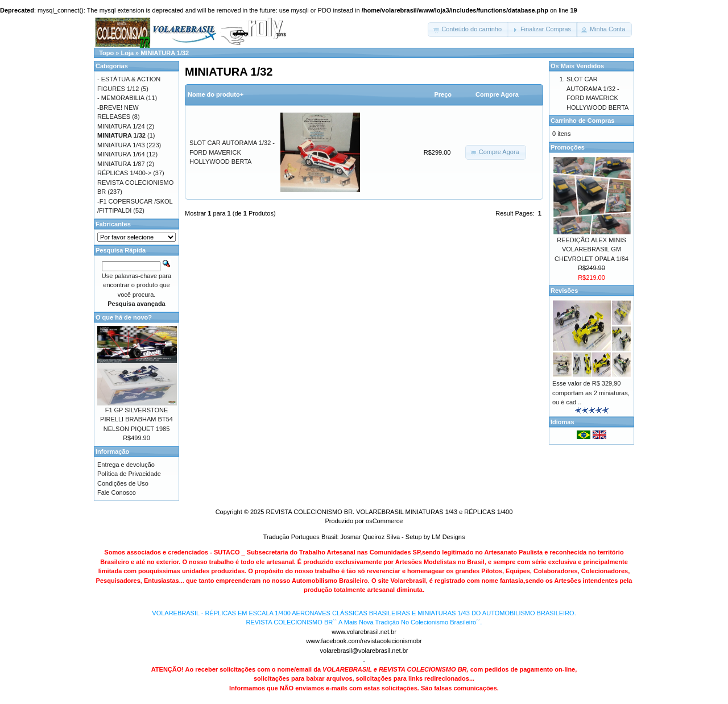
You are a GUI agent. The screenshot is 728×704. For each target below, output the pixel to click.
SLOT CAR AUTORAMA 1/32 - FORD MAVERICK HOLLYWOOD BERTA (232, 152)
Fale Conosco (117, 492)
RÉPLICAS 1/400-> (124, 173)
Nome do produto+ (216, 94)
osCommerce (384, 521)
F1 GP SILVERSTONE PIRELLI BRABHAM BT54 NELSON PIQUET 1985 (136, 419)
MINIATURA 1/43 (121, 145)
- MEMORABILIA (121, 98)
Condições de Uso (123, 483)
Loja (127, 53)
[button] (468, 30)
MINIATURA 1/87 (121, 164)
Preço (443, 94)
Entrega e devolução (126, 465)
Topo (106, 53)
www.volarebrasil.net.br (364, 632)
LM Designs (448, 537)
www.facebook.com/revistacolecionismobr (364, 641)
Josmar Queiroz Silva (371, 537)
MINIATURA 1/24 (121, 126)
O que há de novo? (124, 317)
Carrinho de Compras (582, 121)
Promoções (568, 147)
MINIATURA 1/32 (165, 53)
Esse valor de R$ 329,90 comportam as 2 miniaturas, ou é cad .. (591, 393)
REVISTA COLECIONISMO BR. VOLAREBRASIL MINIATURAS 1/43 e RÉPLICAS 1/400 (389, 512)
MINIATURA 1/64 (121, 154)
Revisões (564, 291)
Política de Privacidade (129, 474)
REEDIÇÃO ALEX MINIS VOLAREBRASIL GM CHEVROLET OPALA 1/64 (591, 249)
